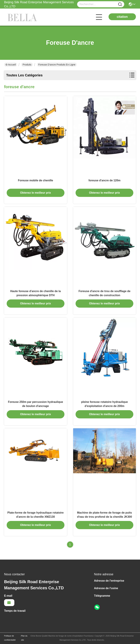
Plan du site (24, 638)
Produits (27, 65)
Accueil (11, 65)
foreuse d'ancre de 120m (105, 180)
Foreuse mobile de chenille (35, 180)
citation (122, 17)
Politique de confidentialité (10, 638)
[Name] (120, 4)
